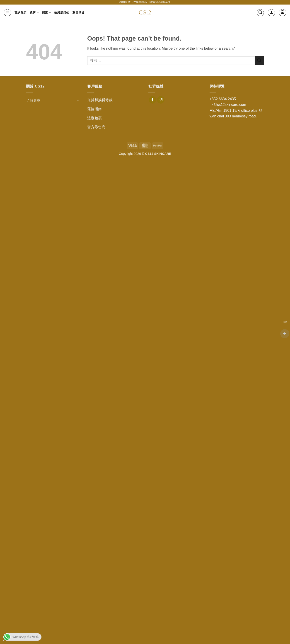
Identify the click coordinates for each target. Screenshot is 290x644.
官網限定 (21, 13)
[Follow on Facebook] (153, 100)
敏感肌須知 (62, 13)
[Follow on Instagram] (161, 100)
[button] (7, 13)
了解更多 (33, 100)
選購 (34, 13)
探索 (46, 13)
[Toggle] (78, 100)
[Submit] (259, 60)
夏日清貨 (78, 13)
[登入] (271, 13)
